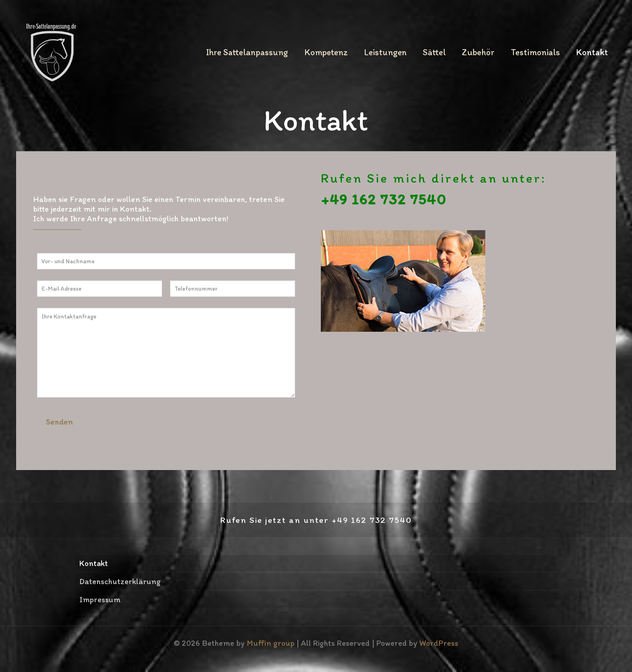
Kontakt (94, 563)
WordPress (439, 643)
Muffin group (271, 643)
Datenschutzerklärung (120, 581)
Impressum (100, 599)
